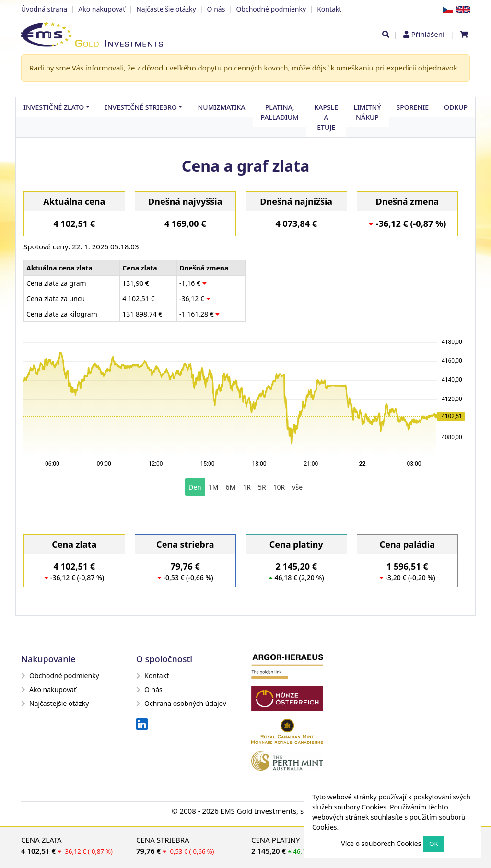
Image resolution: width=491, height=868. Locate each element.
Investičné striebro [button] (141, 107)
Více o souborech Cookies (381, 843)
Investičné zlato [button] (54, 107)
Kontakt (329, 9)
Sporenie (413, 107)
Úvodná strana (44, 9)
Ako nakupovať (102, 9)
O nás (216, 9)
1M (214, 487)
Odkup (456, 107)
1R (247, 487)
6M (230, 487)
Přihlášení (427, 34)
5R (262, 487)
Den (195, 487)
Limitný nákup (367, 112)
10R (279, 487)
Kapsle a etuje (326, 117)
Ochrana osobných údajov (181, 703)
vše (297, 487)
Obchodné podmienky (271, 9)
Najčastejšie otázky (166, 9)
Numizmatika (221, 107)
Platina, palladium (280, 112)
